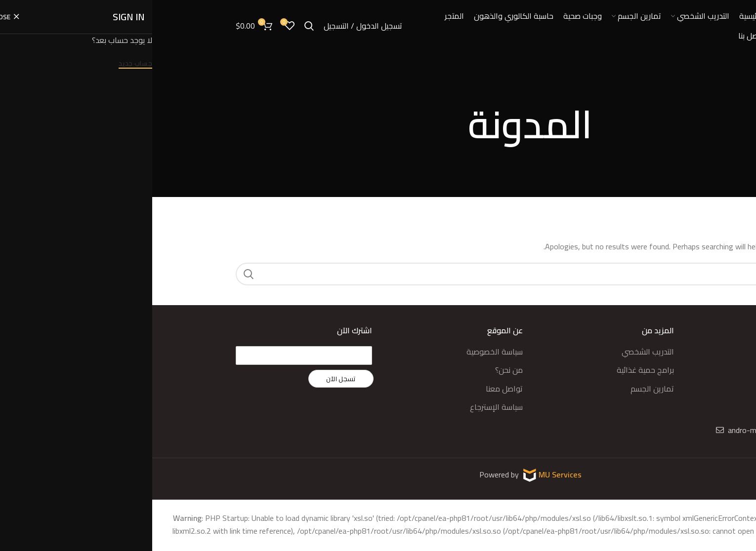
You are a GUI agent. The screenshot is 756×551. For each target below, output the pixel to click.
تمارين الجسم (500, 389)
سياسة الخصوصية (342, 352)
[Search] (378, 274)
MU (393, 474)
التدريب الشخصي (496, 352)
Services (415, 474)
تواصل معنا (352, 389)
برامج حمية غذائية (493, 370)
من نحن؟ (357, 370)
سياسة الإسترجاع (344, 407)
